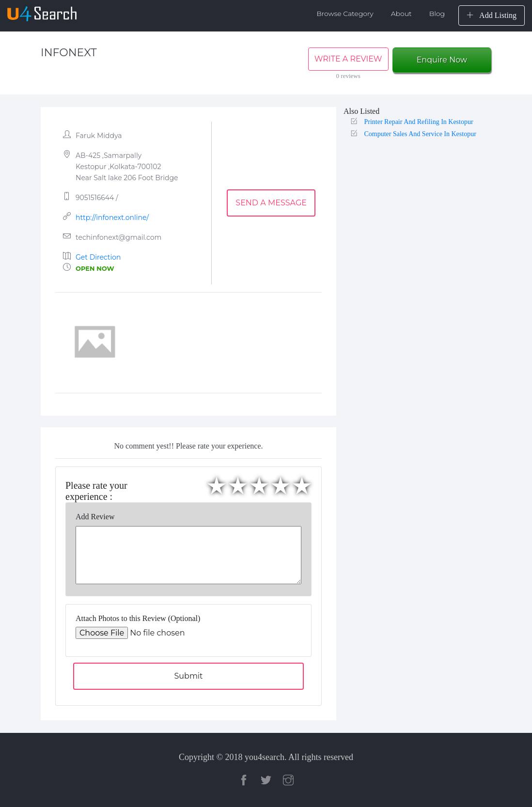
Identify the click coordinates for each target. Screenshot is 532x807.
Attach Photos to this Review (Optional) (138, 618)
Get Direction (98, 257)
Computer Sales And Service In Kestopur (420, 134)
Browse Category (345, 14)
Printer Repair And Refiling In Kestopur (418, 122)
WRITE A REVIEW (348, 59)
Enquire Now (442, 60)
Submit (188, 676)
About (401, 14)
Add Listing (492, 15)
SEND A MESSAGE (271, 203)
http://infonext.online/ (112, 217)
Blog (437, 14)
